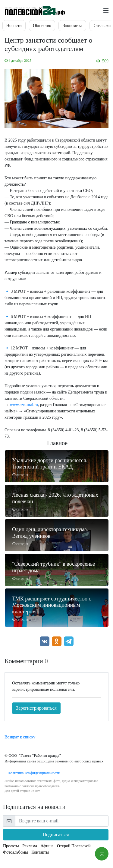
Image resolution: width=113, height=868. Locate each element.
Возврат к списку (20, 737)
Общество (42, 26)
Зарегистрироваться (36, 708)
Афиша (47, 846)
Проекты (11, 846)
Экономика (72, 26)
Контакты (40, 852)
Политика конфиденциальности (32, 773)
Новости (14, 26)
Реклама (30, 846)
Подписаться (56, 835)
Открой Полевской (74, 846)
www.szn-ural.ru (24, 405)
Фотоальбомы (16, 852)
